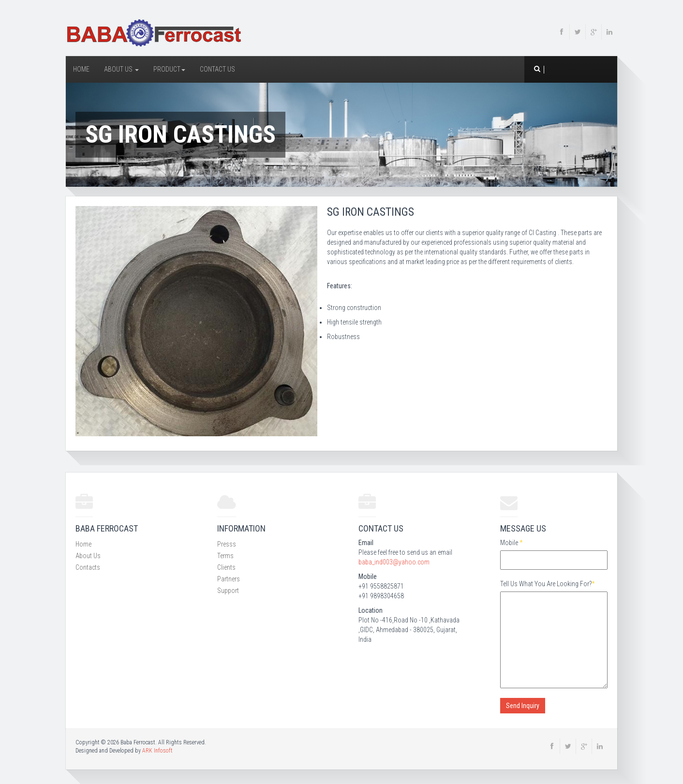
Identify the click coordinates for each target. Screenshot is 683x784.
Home (81, 69)
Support (228, 591)
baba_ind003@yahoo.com (394, 562)
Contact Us (217, 69)
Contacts (88, 567)
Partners (229, 579)
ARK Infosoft (157, 751)
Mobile (511, 543)
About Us (121, 69)
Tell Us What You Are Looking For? (547, 584)
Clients (226, 567)
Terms (225, 556)
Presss (227, 544)
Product (169, 69)
